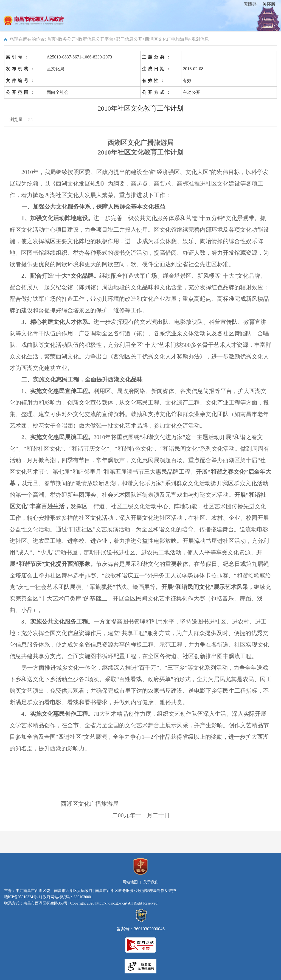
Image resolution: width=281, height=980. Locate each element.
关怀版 (269, 4)
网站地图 (130, 882)
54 (30, 120)
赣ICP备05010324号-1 (22, 897)
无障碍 (250, 4)
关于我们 (151, 882)
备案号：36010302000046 (140, 926)
